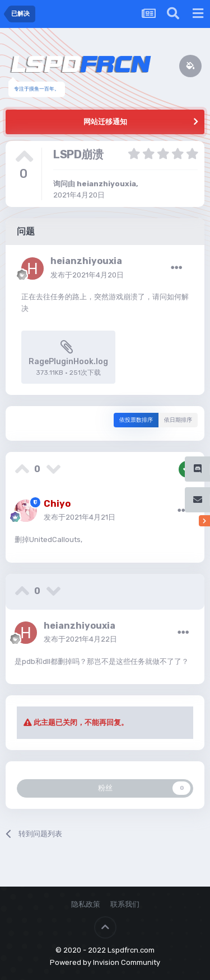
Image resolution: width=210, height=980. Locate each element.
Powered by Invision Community (105, 962)
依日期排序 (178, 420)
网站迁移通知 (105, 122)
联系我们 (125, 904)
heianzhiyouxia (106, 184)
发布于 (87, 275)
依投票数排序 (136, 420)
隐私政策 (86, 904)
